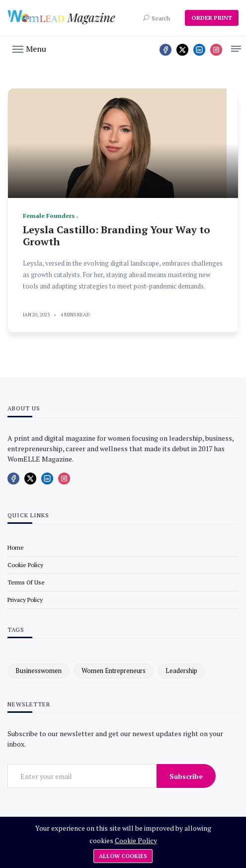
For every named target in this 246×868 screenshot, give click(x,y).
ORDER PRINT (212, 18)
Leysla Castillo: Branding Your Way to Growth (117, 236)
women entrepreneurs (114, 671)
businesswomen (39, 671)
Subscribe (186, 776)
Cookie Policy (136, 840)
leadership (181, 671)
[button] (29, 48)
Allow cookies (123, 856)
